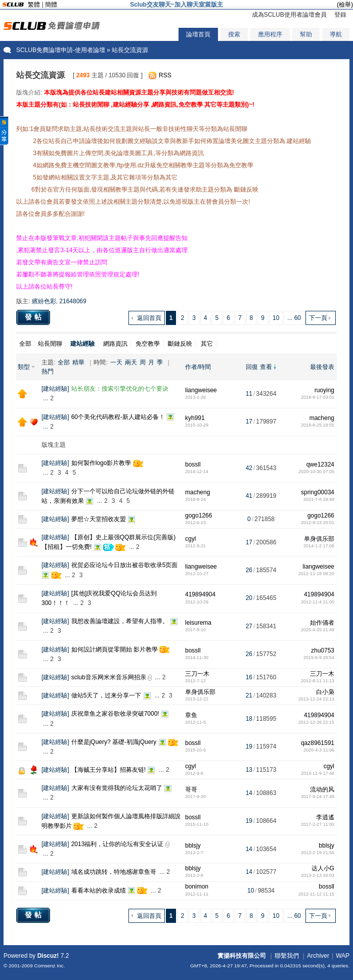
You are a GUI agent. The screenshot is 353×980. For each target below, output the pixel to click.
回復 (252, 367)
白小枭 (325, 692)
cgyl (190, 539)
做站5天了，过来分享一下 (106, 695)
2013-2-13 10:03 (318, 875)
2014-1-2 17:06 (319, 546)
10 (276, 318)
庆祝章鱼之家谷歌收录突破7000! (115, 714)
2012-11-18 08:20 (316, 574)
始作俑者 (322, 623)
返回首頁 (149, 318)
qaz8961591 (318, 743)
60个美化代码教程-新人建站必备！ (118, 417)
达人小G (323, 868)
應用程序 (270, 34)
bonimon (197, 886)
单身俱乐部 (319, 539)
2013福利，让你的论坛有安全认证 (118, 844)
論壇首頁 (198, 34)
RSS (165, 75)
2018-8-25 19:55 (318, 425)
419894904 (200, 594)
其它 (207, 344)
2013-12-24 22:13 (316, 699)
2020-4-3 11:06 (319, 750)
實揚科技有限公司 (242, 956)
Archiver (318, 956)
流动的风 (322, 789)
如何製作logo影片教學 (101, 463)
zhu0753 (323, 650)
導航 (336, 34)
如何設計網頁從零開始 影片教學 (115, 649)
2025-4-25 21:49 (318, 630)
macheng (322, 418)
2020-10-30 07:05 (316, 472)
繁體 (34, 5)
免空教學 (148, 344)
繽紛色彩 (44, 301)
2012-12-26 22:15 (316, 722)
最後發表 (322, 367)
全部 (25, 344)
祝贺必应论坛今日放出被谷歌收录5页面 (125, 565)
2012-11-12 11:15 (316, 894)
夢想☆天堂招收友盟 (99, 519)
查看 (266, 367)
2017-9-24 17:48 (318, 797)
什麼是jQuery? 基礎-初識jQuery (114, 742)
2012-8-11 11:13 (318, 681)
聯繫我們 (287, 956)
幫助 (306, 34)
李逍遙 (325, 817)
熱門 (48, 371)
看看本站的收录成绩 (99, 891)
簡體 (51, 5)
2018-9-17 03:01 (318, 397)
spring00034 (318, 492)
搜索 (234, 34)
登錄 (340, 15)
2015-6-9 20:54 (319, 658)
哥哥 (191, 789)
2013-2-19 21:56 (318, 853)
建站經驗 (55, 389)
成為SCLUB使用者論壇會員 (289, 15)
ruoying (324, 390)
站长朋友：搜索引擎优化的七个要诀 (120, 389)
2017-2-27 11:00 (318, 824)
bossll (193, 464)
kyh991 (195, 418)
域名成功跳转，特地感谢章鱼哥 (114, 872)
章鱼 (191, 715)
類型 (24, 367)
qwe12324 (320, 464)
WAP (343, 956)
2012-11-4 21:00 (318, 602)
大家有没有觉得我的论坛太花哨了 (117, 788)
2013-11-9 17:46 (318, 773)
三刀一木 (197, 674)
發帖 (34, 317)
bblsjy (193, 846)
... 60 (294, 318)
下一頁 (318, 318)
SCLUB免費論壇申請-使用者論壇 (61, 50)
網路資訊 (115, 344)
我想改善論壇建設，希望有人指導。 (120, 621)
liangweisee (201, 390)
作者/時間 (198, 367)
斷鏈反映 (180, 344)
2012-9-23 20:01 (318, 523)
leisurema (198, 623)
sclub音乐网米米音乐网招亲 (109, 677)
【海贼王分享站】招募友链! (108, 770)
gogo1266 (198, 516)
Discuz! (48, 956)
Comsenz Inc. (49, 966)
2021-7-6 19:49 (319, 499)
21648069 (73, 301)
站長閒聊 (50, 344)
